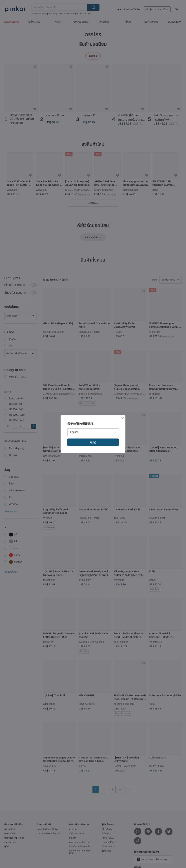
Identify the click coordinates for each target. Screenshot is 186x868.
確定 (93, 442)
